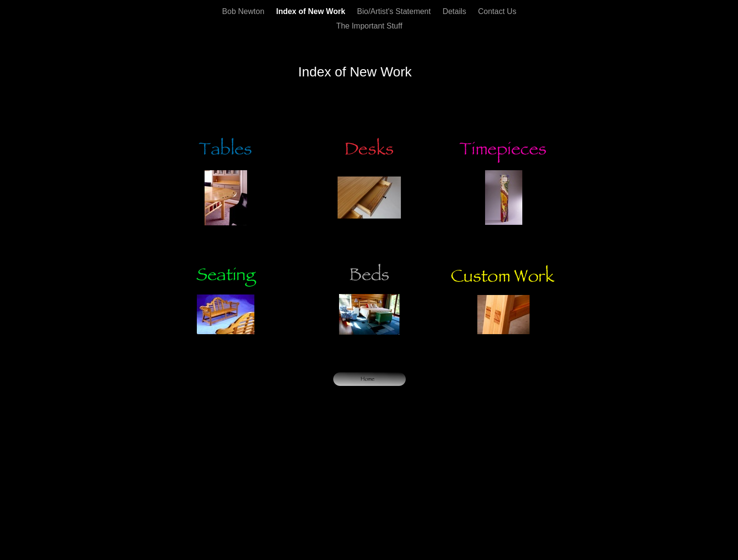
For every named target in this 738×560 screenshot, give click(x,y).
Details (455, 11)
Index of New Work (312, 11)
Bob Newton (244, 11)
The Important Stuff (369, 26)
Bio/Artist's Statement (395, 11)
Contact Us (497, 11)
